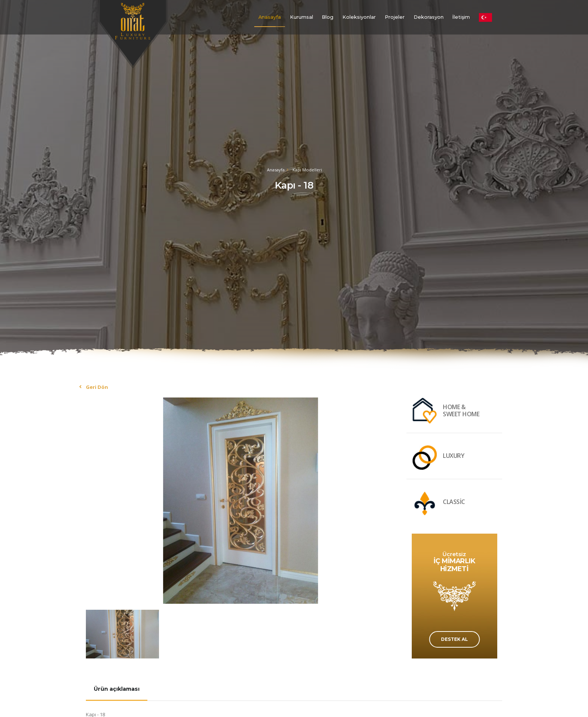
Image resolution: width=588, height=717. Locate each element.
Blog (328, 17)
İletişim (461, 17)
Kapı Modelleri (307, 170)
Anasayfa (270, 17)
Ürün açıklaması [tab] (117, 689)
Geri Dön (97, 387)
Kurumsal (301, 17)
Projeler (395, 17)
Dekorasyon (429, 17)
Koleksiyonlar (359, 17)
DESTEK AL (454, 639)
